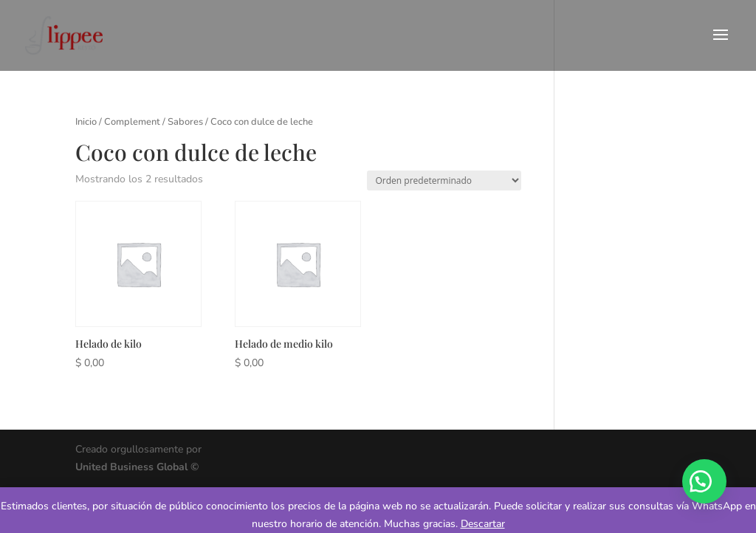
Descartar (483, 524)
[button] (704, 481)
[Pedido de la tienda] (444, 180)
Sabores (185, 122)
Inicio (86, 122)
